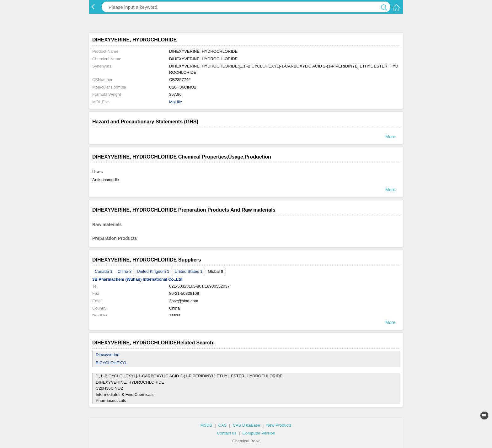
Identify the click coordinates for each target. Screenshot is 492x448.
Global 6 (215, 271)
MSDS (206, 425)
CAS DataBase (246, 425)
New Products (279, 425)
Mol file (176, 102)
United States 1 (189, 271)
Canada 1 (104, 271)
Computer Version (259, 433)
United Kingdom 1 (153, 271)
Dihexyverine (107, 355)
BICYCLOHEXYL (111, 363)
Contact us (227, 433)
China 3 (124, 271)
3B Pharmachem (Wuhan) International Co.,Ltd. (138, 279)
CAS (223, 425)
